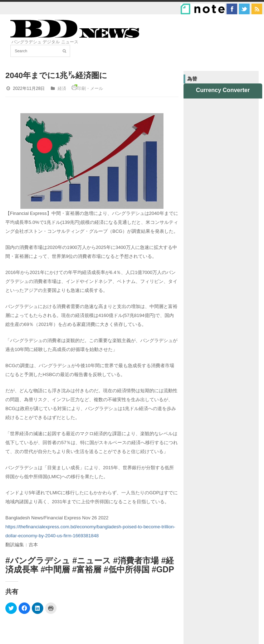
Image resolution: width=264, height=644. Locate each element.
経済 (62, 88)
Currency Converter (223, 90)
